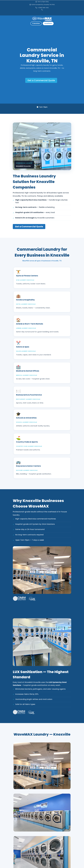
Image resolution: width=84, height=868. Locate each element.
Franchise (36, 23)
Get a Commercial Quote (41, 80)
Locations (48, 23)
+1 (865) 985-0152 (42, 8)
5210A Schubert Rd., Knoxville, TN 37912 (42, 5)
